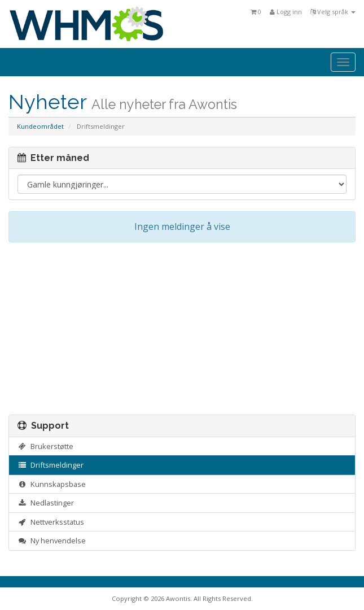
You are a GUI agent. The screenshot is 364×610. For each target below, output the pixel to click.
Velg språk (333, 12)
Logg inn (286, 12)
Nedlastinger (46, 503)
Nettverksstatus (51, 522)
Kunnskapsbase (52, 484)
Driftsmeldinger (51, 465)
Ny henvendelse (52, 541)
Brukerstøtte (45, 446)
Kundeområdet (40, 126)
